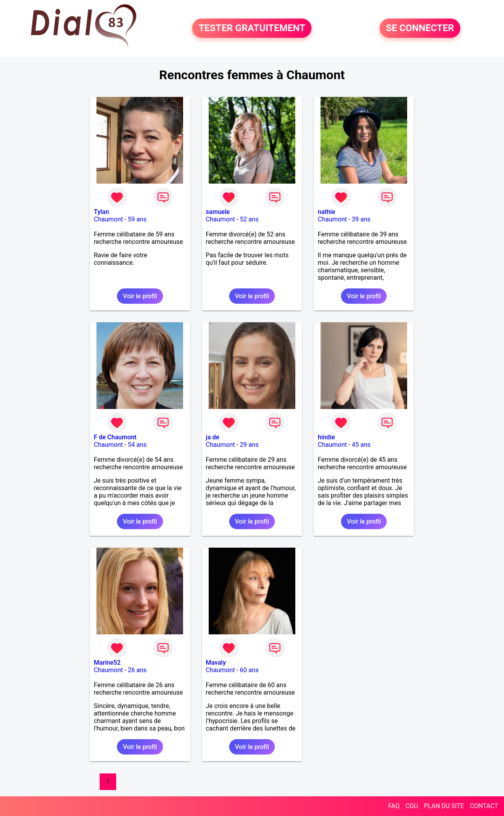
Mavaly (216, 663)
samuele (218, 212)
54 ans (137, 445)
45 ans (361, 445)
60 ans (249, 670)
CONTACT (484, 806)
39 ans (361, 219)
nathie (326, 212)
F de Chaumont (115, 437)
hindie (326, 437)
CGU (412, 806)
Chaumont (108, 219)
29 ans (249, 445)
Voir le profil (140, 296)
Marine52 (107, 663)
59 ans (137, 219)
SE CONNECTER (420, 28)
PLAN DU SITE (444, 806)
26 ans (137, 670)
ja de (213, 437)
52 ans (249, 219)
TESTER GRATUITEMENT (252, 28)
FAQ (394, 806)
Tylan (101, 212)
